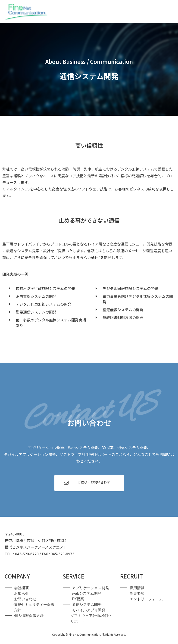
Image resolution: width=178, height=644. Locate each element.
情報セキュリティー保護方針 (34, 607)
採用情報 (137, 588)
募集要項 (137, 593)
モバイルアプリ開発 (89, 610)
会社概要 (22, 588)
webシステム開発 (87, 593)
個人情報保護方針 (29, 616)
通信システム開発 (87, 604)
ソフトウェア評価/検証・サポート (91, 618)
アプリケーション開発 (91, 588)
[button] (173, 12)
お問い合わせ (25, 599)
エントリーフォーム (146, 599)
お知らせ (22, 593)
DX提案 (78, 599)
